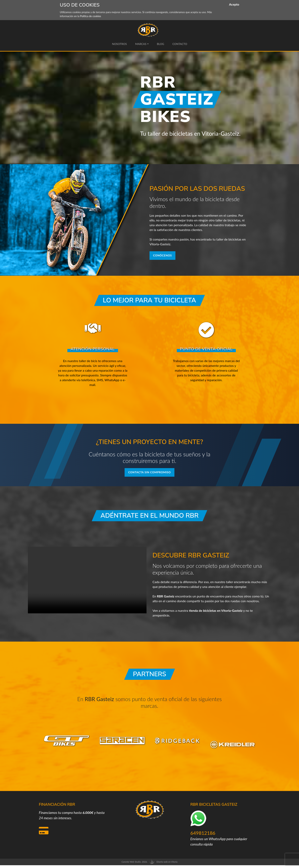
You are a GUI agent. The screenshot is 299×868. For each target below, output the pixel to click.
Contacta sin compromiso (149, 474)
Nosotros (119, 44)
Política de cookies (90, 16)
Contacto (180, 44)
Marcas (141, 44)
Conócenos (165, 256)
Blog (160, 44)
